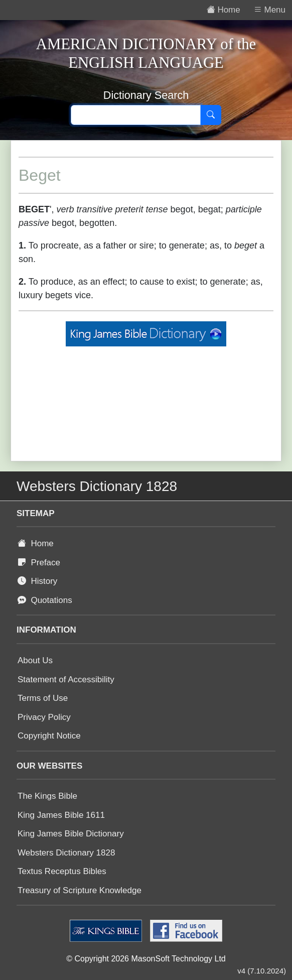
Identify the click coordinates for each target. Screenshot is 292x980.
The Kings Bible (47, 796)
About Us (35, 660)
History (37, 581)
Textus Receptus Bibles (62, 871)
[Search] (211, 115)
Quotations (45, 600)
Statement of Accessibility (66, 680)
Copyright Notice (49, 736)
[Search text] (136, 115)
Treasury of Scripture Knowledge (80, 890)
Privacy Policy (44, 717)
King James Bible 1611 (61, 815)
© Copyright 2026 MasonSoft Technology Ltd (146, 959)
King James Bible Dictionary (71, 834)
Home (36, 543)
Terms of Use (43, 698)
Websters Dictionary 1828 (66, 853)
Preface (39, 563)
